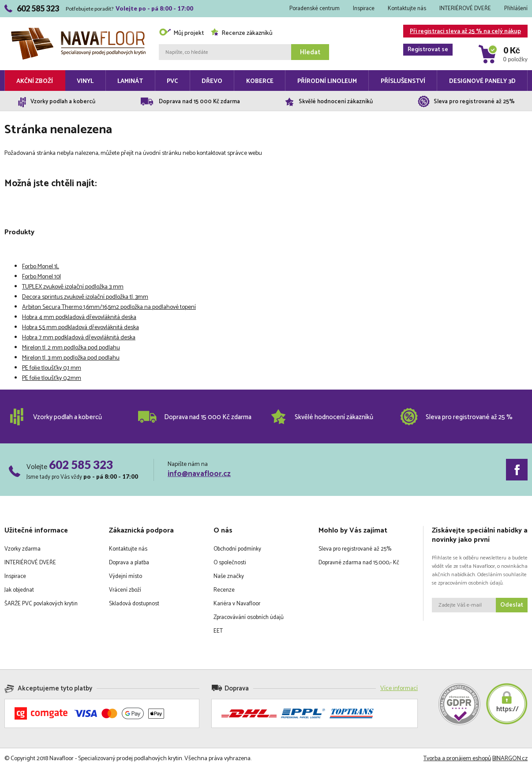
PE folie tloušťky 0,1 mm (52, 368)
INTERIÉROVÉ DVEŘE (465, 9)
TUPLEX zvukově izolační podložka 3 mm (73, 287)
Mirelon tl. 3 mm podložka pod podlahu (71, 358)
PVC (172, 81)
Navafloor (78, 31)
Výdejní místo (126, 576)
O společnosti (230, 563)
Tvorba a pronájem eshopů (457, 759)
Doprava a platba (129, 563)
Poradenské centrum (315, 9)
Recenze (224, 590)
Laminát (130, 81)
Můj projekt (181, 33)
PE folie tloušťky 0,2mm (52, 378)
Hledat (310, 52)
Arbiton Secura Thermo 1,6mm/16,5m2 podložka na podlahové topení (109, 307)
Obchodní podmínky (237, 549)
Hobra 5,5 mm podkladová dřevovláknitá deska (81, 328)
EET (218, 631)
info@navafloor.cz (199, 474)
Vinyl (85, 81)
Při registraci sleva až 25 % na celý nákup (462, 32)
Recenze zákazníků (242, 33)
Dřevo (212, 81)
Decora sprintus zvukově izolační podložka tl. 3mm (85, 297)
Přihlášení (516, 9)
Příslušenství (403, 81)
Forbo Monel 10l (41, 277)
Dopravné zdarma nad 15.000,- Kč (359, 563)
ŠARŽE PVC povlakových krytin (41, 604)
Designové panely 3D (482, 81)
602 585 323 (81, 465)
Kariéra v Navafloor (237, 604)
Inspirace (364, 9)
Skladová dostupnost (134, 604)
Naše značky (229, 576)
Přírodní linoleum (327, 81)
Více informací (399, 688)
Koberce (260, 81)
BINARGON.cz (510, 759)
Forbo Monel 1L (41, 267)
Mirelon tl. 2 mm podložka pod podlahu (71, 348)
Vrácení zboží (125, 590)
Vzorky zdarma (22, 549)
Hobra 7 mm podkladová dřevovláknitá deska (79, 338)
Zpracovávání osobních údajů (249, 617)
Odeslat (512, 605)
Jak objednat (19, 590)
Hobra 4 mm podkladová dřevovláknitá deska (79, 317)
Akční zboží (35, 81)
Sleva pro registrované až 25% (355, 549)
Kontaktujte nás (407, 9)
